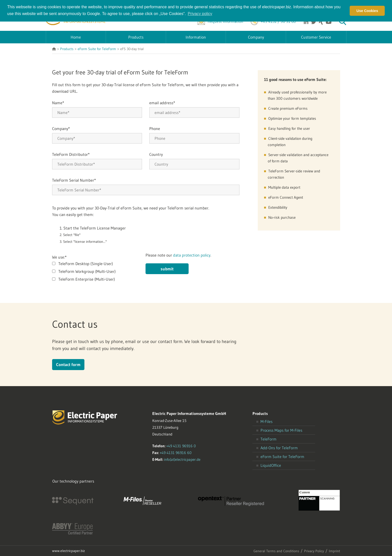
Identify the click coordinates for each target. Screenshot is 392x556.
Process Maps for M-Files (281, 430)
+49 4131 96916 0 (181, 446)
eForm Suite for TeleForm (282, 457)
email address (162, 103)
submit (167, 269)
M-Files (267, 421)
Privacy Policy (314, 551)
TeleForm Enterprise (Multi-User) (87, 279)
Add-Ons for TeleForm (279, 448)
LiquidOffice (271, 465)
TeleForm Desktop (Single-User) (86, 264)
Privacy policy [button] (200, 14)
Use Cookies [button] (367, 11)
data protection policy (192, 255)
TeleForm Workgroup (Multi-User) (87, 271)
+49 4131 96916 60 (176, 453)
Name (58, 103)
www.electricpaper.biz (69, 551)
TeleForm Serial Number (74, 180)
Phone (155, 129)
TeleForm (269, 439)
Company (61, 129)
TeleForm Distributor (71, 154)
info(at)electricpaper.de (182, 459)
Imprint (335, 551)
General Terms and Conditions (276, 551)
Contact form (68, 364)
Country (156, 154)
